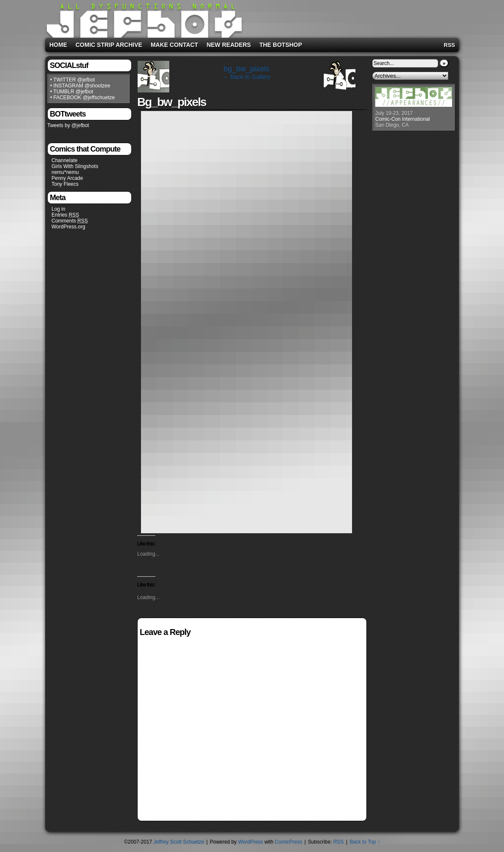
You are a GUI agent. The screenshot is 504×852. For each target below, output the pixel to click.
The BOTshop (280, 45)
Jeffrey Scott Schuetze (179, 842)
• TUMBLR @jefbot (72, 92)
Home (58, 45)
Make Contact (175, 45)
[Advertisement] (351, 17)
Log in (58, 209)
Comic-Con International (402, 119)
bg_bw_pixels (246, 69)
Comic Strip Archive (109, 45)
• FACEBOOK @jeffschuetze (83, 98)
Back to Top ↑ (365, 842)
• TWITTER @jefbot (73, 80)
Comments (70, 221)
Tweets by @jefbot (68, 125)
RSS (449, 45)
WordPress (251, 842)
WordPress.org (68, 227)
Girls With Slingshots (75, 166)
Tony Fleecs (65, 184)
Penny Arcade (67, 178)
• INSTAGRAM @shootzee (80, 86)
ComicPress (289, 842)
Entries (65, 215)
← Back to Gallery (247, 77)
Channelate (64, 160)
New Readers (229, 45)
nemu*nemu (65, 172)
